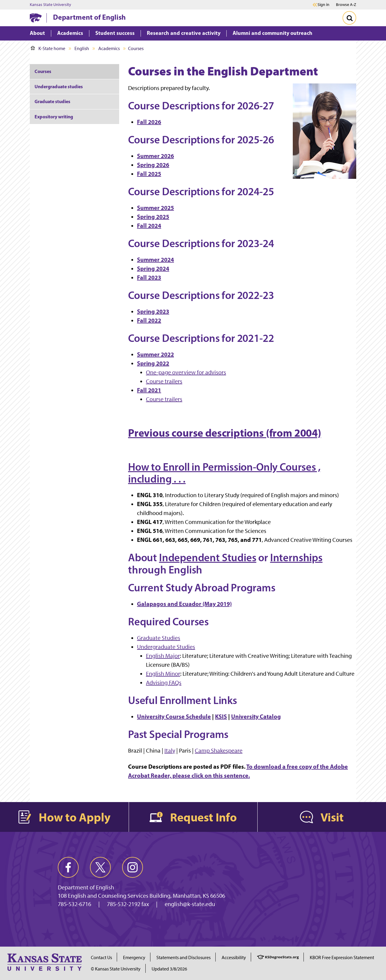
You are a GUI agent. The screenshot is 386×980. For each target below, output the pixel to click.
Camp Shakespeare (219, 750)
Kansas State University (50, 5)
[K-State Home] (36, 18)
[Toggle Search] (349, 18)
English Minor (163, 674)
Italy (170, 750)
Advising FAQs (164, 683)
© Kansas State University (116, 969)
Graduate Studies (159, 638)
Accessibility (234, 957)
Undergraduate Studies (166, 647)
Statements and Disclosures (183, 957)
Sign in (323, 5)
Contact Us (101, 957)
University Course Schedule (174, 716)
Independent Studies (208, 557)
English (82, 48)
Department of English (89, 17)
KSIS (221, 716)
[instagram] (133, 867)
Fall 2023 (149, 277)
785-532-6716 (74, 904)
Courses (43, 71)
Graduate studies (52, 101)
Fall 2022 (149, 320)
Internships (296, 557)
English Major (163, 656)
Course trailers (164, 381)
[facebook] (68, 867)
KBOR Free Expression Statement (342, 957)
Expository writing (54, 117)
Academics (109, 48)
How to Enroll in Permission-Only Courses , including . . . (224, 473)
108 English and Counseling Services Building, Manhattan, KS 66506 (141, 896)
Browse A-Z (346, 5)
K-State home (48, 48)
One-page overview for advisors (186, 372)
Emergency (134, 957)
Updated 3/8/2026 (169, 969)
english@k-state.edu (190, 904)
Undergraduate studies (59, 86)
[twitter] (100, 867)
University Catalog (256, 716)
